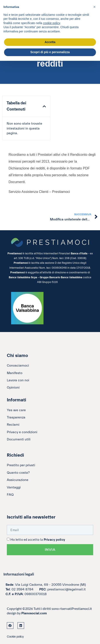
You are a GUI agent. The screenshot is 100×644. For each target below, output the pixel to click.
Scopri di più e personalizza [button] (50, 52)
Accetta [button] (50, 42)
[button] (44, 106)
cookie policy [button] (51, 23)
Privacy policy (54, 540)
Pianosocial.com (34, 613)
